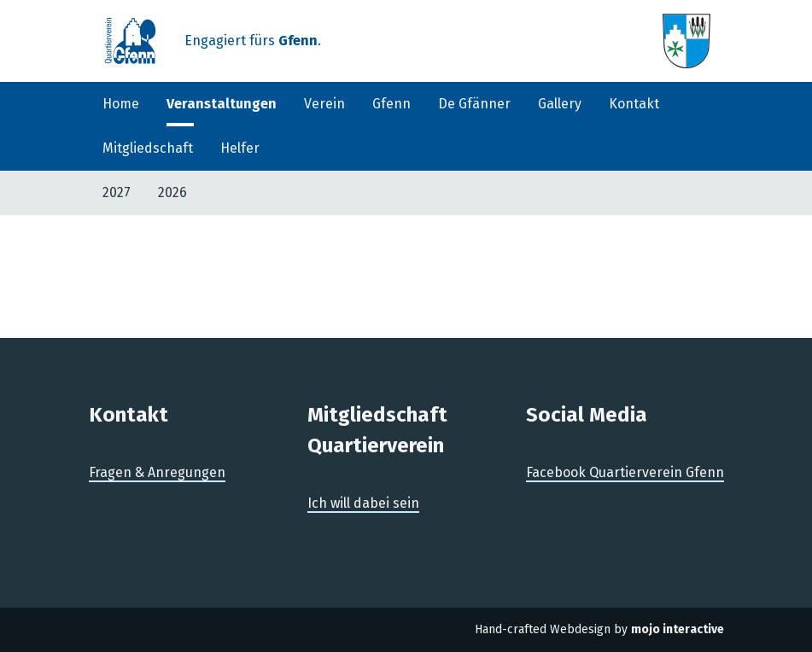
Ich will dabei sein (363, 503)
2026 (172, 192)
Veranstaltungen (222, 104)
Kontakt (634, 104)
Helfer (240, 148)
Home (121, 104)
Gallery (560, 104)
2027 (117, 192)
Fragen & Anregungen (157, 472)
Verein (324, 104)
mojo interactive (678, 629)
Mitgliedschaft (148, 148)
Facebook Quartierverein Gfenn (625, 472)
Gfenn (391, 104)
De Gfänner (474, 104)
